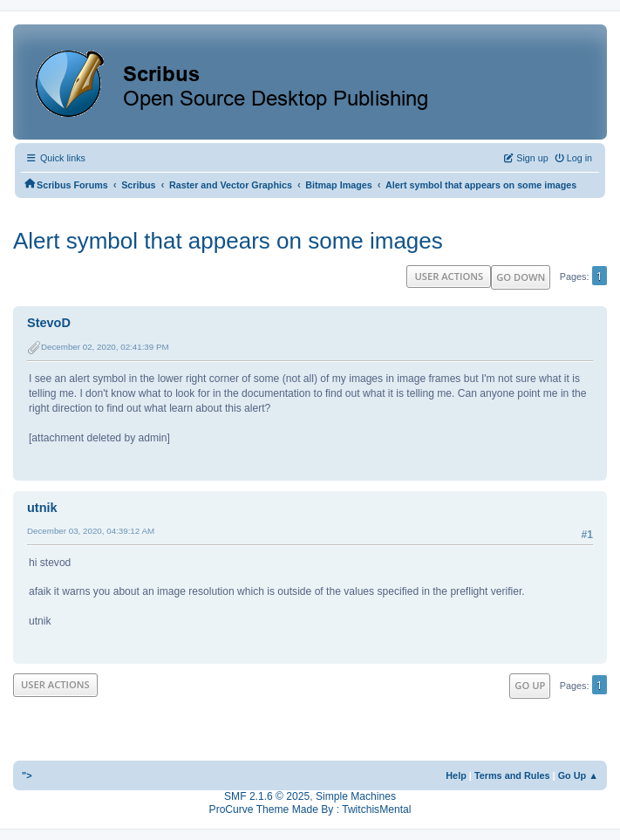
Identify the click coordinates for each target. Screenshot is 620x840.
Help (456, 775)
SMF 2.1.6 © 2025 (267, 796)
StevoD (49, 323)
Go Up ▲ (578, 775)
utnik (42, 508)
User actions (449, 276)
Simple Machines (356, 796)
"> (27, 775)
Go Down (521, 277)
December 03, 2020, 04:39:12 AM (91, 531)
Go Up (530, 685)
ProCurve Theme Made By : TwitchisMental (310, 809)
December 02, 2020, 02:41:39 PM (105, 347)
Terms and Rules (512, 775)
